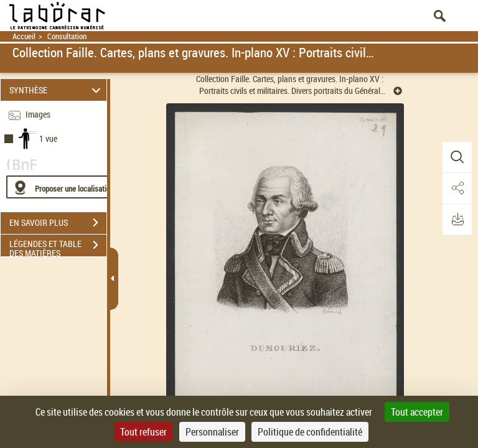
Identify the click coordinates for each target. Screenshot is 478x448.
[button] (456, 157)
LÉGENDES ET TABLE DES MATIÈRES (58, 246)
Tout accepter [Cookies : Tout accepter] (417, 412)
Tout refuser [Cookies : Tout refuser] (143, 432)
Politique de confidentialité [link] (310, 432)
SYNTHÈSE (57, 90)
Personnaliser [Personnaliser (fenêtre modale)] (212, 432)
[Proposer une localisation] (65, 187)
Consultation (67, 36)
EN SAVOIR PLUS (58, 223)
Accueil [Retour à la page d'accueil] (24, 36)
